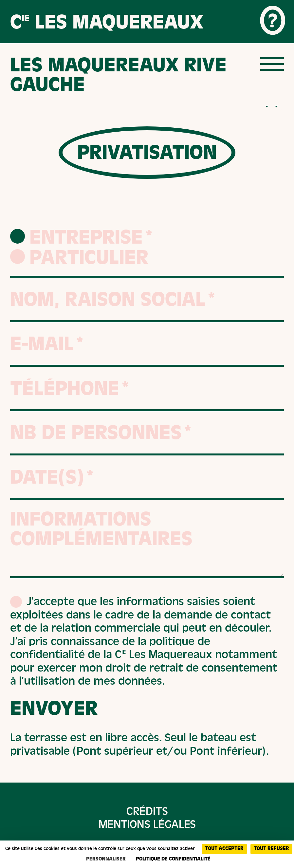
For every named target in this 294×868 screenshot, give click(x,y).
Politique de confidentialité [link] (173, 859)
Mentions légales (147, 826)
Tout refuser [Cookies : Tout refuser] (271, 849)
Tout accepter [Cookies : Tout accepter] (224, 849)
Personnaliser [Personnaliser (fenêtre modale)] (106, 859)
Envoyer (54, 711)
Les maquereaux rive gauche (118, 77)
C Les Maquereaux (107, 24)
